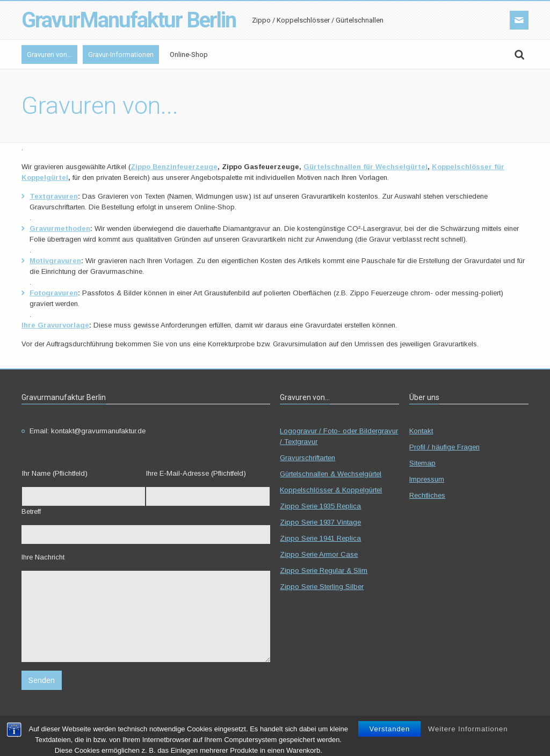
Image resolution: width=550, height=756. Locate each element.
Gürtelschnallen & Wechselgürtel (331, 474)
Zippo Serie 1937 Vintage (320, 522)
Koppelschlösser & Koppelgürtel (331, 490)
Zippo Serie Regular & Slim (324, 570)
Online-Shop (189, 54)
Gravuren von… (49, 54)
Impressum (427, 479)
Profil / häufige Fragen (444, 447)
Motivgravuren (55, 261)
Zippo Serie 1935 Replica (320, 506)
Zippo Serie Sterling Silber (322, 587)
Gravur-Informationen (121, 54)
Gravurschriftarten (307, 458)
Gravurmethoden (60, 228)
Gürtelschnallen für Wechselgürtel (366, 167)
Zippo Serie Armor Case (319, 554)
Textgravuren (54, 196)
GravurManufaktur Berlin (129, 20)
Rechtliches (427, 495)
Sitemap (422, 463)
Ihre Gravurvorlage (55, 325)
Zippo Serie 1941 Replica (320, 538)
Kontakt (421, 431)
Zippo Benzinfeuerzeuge (174, 167)
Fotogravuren (54, 293)
